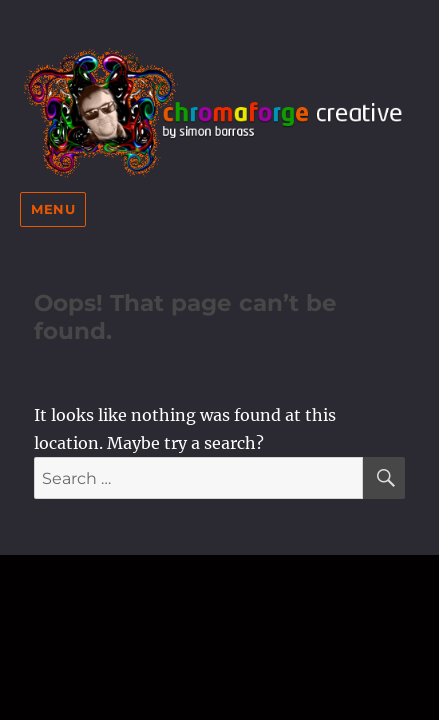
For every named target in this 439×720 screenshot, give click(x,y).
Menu (53, 209)
